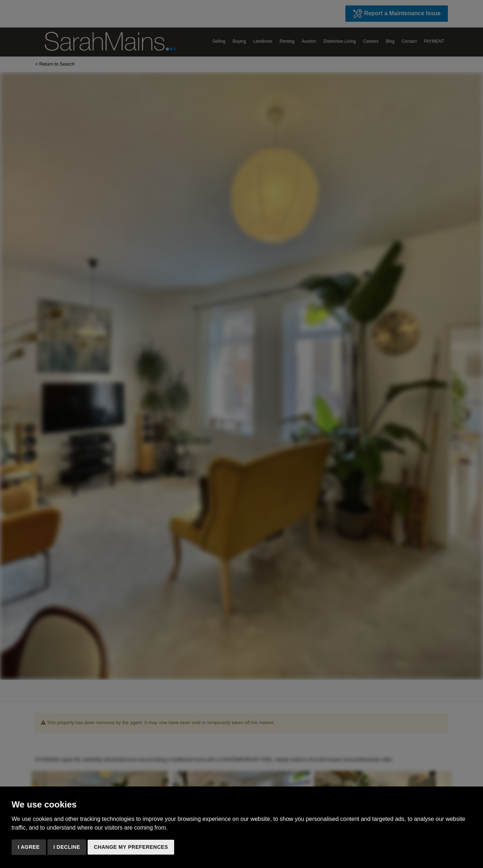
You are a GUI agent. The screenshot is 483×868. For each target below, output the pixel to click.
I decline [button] (67, 847)
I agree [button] (29, 847)
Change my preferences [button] (131, 847)
